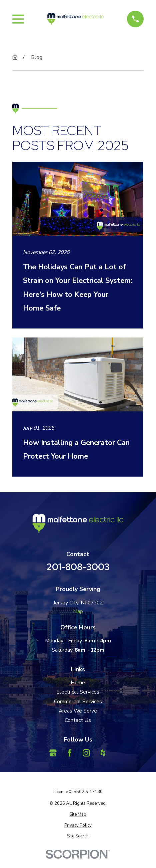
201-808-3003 (78, 567)
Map (78, 611)
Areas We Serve (78, 711)
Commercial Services (78, 702)
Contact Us (78, 720)
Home (78, 683)
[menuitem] (78, 814)
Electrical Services (78, 692)
